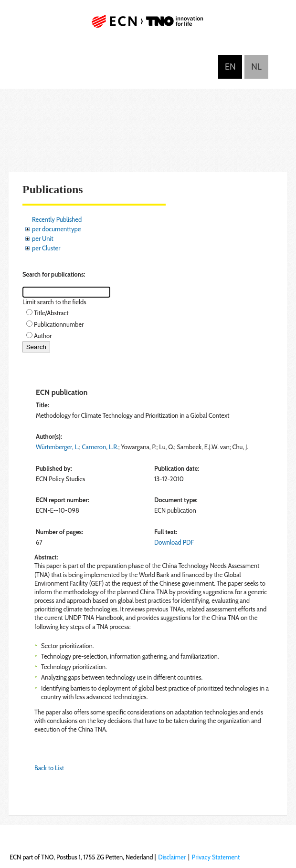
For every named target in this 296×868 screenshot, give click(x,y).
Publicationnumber (59, 324)
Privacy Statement (216, 857)
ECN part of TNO (148, 25)
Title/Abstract (51, 313)
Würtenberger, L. (58, 447)
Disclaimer (172, 857)
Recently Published (57, 219)
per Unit (43, 238)
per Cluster (46, 248)
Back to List (49, 768)
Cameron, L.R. (100, 447)
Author (43, 336)
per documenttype (56, 229)
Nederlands (256, 67)
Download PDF (174, 542)
